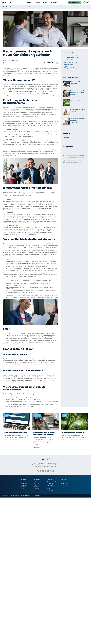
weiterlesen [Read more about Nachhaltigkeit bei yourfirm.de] (65, 442)
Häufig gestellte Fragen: (71, 68)
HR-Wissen (38, 2)
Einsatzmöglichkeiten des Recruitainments (71, 58)
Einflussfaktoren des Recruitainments (74, 61)
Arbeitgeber (5, 7)
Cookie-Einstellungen (14, 496)
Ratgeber (12, 7)
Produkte (29, 2)
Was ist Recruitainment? (71, 56)
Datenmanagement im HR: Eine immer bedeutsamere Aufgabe (77, 92)
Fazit (66, 66)
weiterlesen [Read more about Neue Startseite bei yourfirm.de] (7, 442)
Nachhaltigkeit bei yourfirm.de (73, 433)
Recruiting (67, 137)
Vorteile (46, 2)
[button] (45, 62)
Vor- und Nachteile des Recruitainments (71, 64)
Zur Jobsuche (54, 2)
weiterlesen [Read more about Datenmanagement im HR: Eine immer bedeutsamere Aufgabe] (36, 447)
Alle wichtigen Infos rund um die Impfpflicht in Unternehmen (77, 120)
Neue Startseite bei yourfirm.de (16, 433)
